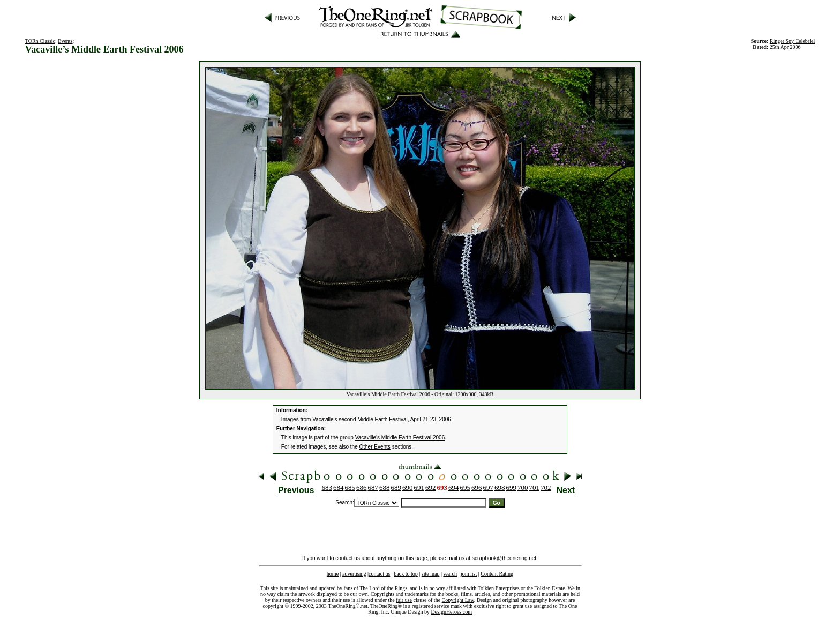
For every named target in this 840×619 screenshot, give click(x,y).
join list (469, 574)
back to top (406, 574)
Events (65, 41)
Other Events (375, 447)
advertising (354, 574)
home (333, 574)
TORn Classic (40, 41)
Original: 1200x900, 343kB (464, 394)
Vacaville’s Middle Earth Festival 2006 (400, 438)
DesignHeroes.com (452, 612)
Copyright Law (458, 600)
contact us (379, 574)
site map (431, 574)
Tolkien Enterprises (499, 588)
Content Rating (497, 574)
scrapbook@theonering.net (504, 558)
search (450, 574)
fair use (404, 600)
